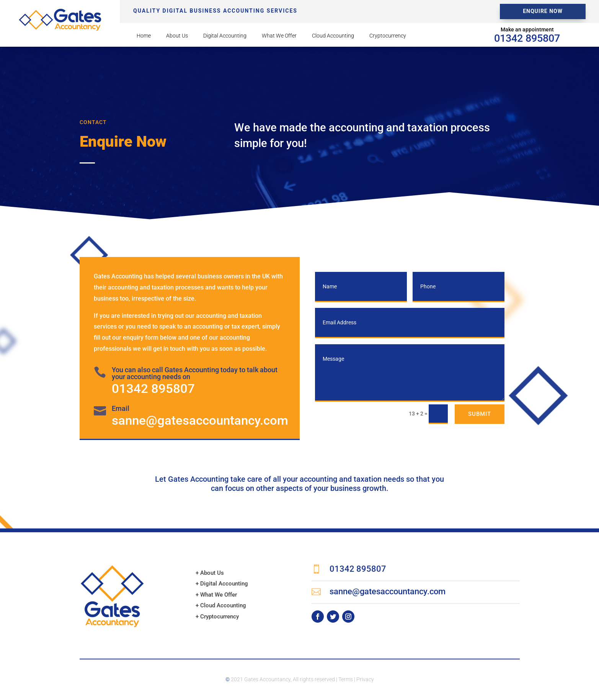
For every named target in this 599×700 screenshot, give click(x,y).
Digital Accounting (225, 36)
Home (144, 36)
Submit (480, 414)
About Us (177, 36)
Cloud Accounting (333, 36)
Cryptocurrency (388, 36)
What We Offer (279, 36)
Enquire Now (543, 11)
